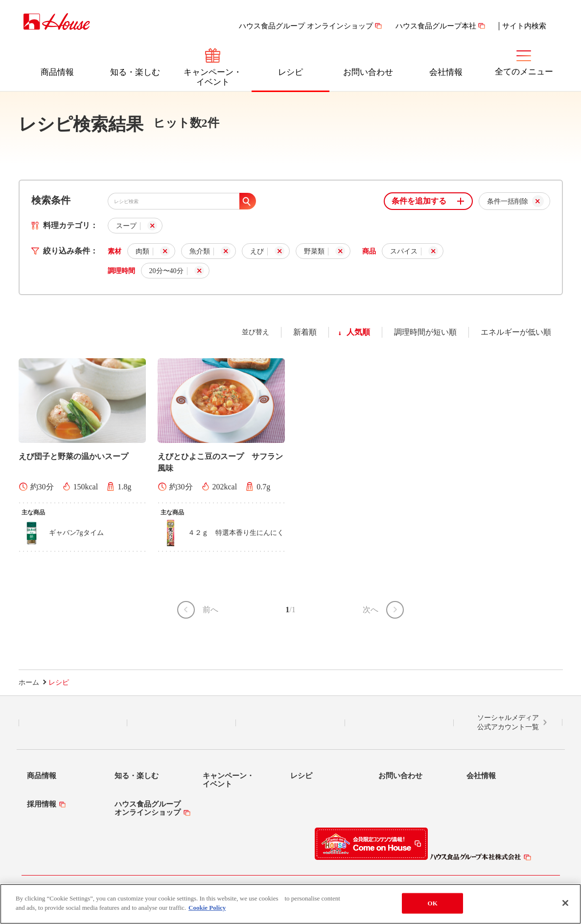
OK (432, 905)
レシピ (290, 72)
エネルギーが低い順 (516, 332)
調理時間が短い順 (425, 332)
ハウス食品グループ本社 (436, 26)
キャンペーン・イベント (213, 77)
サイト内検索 (524, 26)
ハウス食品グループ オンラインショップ (306, 26)
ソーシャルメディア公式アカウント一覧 (508, 723)
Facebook (290, 723)
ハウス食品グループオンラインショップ (148, 808)
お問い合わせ (368, 72)
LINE (73, 723)
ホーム (29, 682)
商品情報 (57, 72)
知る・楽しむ (135, 72)
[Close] (565, 905)
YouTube (399, 723)
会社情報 (446, 72)
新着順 (305, 332)
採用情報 (42, 804)
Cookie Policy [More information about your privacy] (207, 910)
